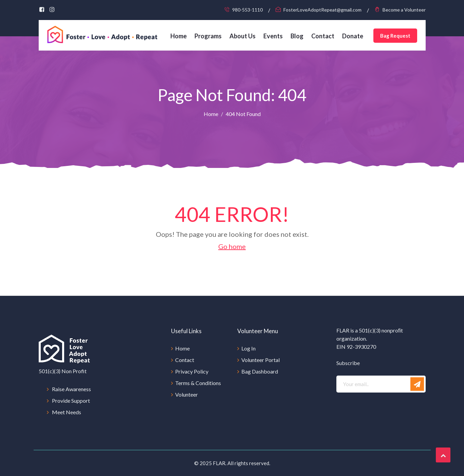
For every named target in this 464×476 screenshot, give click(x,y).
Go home (232, 246)
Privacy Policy (192, 371)
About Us (243, 36)
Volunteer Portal (261, 360)
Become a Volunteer (404, 10)
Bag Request (395, 36)
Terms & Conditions (198, 383)
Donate (353, 36)
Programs (208, 36)
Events (273, 36)
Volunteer (187, 394)
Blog (297, 36)
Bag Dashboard (260, 371)
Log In (248, 348)
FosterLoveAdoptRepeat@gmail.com (322, 10)
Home (179, 36)
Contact (323, 36)
